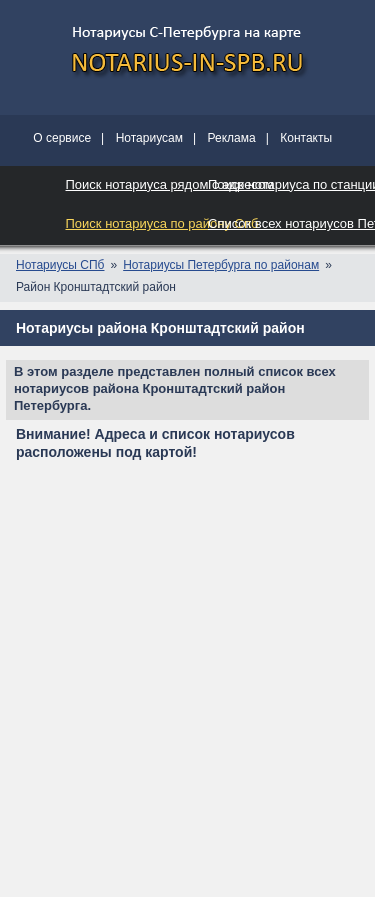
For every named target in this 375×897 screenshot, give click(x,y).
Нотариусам (149, 138)
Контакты (306, 138)
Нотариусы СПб (60, 265)
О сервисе (62, 138)
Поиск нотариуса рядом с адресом (170, 184)
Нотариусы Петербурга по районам (221, 265)
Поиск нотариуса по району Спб (162, 223)
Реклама (232, 138)
